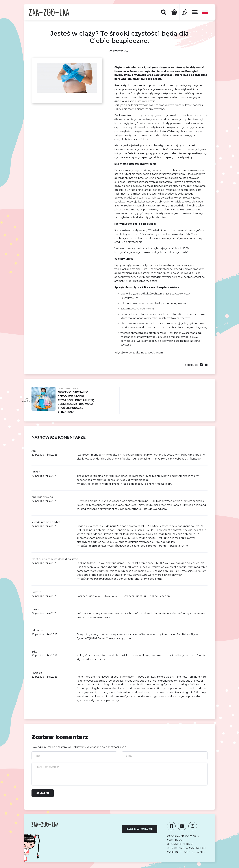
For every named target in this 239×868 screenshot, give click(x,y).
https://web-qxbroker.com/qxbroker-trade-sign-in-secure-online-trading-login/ (125, 484)
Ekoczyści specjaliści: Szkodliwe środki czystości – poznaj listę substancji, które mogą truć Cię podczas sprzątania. (63, 400)
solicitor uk (99, 660)
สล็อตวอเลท (195, 459)
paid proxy (113, 701)
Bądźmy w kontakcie (140, 829)
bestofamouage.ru (112, 596)
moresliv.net (145, 614)
